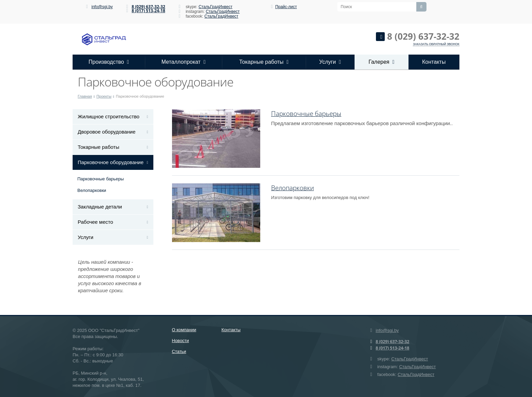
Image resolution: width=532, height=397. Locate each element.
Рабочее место (95, 222)
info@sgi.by (102, 7)
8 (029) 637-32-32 (148, 7)
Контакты (434, 62)
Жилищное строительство (109, 116)
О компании (184, 330)
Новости (180, 341)
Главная (85, 96)
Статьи (179, 351)
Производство (109, 62)
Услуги (330, 62)
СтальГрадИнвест (215, 7)
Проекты (104, 96)
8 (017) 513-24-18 (148, 11)
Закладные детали (100, 207)
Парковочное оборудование (111, 162)
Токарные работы (264, 62)
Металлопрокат (184, 62)
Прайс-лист (286, 7)
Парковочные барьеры (101, 179)
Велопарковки (92, 190)
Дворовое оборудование (107, 132)
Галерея (381, 62)
